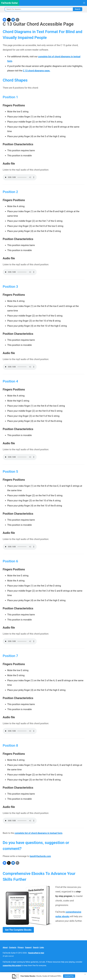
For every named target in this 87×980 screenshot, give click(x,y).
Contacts (13, 947)
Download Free (69, 976)
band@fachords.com (40, 856)
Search (78, 9)
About (5, 947)
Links (42, 947)
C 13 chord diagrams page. (37, 71)
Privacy (21, 947)
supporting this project (12, 966)
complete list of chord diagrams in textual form (38, 833)
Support (28, 947)
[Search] (39, 9)
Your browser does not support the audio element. (20, 177)
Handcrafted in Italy (36, 953)
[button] (84, 3)
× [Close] (85, 974)
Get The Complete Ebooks (18, 930)
